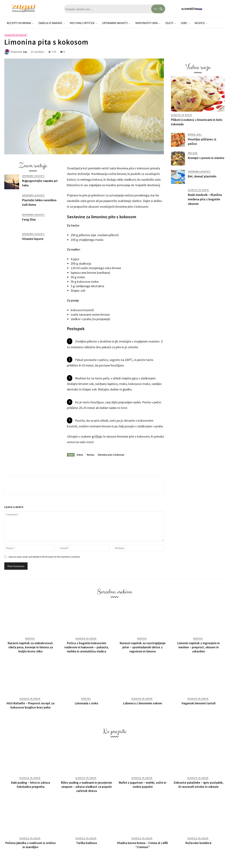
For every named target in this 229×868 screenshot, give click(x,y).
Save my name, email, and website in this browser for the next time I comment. (44, 557)
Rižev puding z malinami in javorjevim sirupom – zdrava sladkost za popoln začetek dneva (87, 783)
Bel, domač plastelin (202, 176)
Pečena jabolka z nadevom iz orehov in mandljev (31, 840)
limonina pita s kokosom (111, 455)
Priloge (193, 153)
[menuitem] (192, 9)
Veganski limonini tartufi (199, 701)
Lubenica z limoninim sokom (142, 701)
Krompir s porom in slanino (206, 158)
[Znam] (24, 8)
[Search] (158, 9)
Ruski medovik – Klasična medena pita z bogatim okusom (205, 199)
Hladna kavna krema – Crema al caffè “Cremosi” (143, 840)
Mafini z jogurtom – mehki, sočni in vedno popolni (142, 781)
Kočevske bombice (198, 838)
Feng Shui (29, 219)
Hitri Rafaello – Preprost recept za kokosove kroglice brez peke (31, 703)
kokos (80, 455)
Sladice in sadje (16, 35)
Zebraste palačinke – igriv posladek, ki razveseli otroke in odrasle (198, 781)
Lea (25, 52)
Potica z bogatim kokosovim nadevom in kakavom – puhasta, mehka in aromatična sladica (87, 646)
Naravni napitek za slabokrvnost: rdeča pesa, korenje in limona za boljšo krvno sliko (31, 646)
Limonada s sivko (87, 701)
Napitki (30, 638)
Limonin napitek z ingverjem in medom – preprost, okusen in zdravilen (198, 646)
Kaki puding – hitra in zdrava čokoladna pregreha (31, 781)
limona (91, 455)
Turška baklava (87, 838)
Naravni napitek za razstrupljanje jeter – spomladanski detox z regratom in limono (143, 646)
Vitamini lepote (33, 239)
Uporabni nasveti (33, 176)
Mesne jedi (195, 134)
